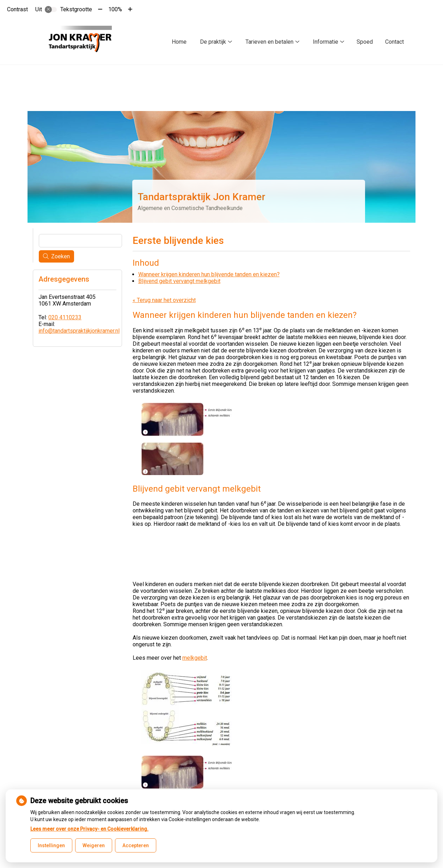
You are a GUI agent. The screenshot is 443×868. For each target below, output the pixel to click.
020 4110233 (65, 317)
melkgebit (195, 658)
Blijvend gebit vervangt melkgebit (179, 281)
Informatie (326, 42)
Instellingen (51, 845)
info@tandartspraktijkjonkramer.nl (79, 331)
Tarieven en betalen (269, 42)
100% (115, 9)
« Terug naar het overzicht (164, 300)
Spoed (365, 42)
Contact (395, 42)
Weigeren (94, 845)
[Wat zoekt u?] (80, 241)
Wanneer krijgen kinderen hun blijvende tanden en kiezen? (209, 274)
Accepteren (136, 845)
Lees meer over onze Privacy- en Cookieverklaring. (89, 829)
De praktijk (213, 42)
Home (179, 42)
